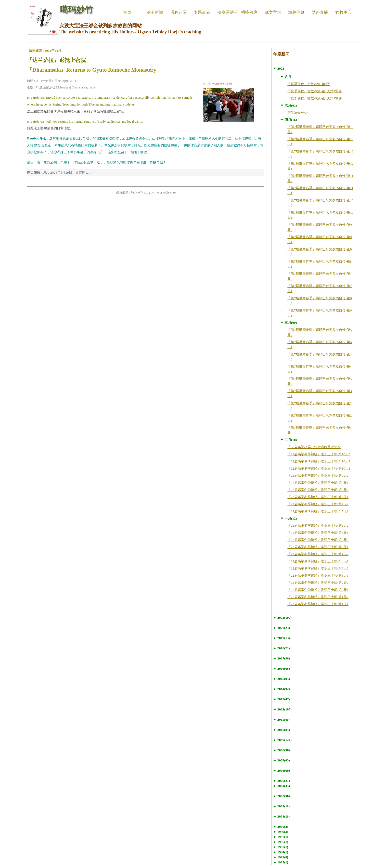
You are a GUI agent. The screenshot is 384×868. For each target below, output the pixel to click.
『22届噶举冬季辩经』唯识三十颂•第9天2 (318, 476)
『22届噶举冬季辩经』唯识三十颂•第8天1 (318, 497)
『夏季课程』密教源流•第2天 (309, 84)
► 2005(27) (281, 781)
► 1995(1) (281, 847)
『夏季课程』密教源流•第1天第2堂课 (315, 91)
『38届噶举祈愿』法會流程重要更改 (314, 447)
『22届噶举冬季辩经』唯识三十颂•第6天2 (318, 526)
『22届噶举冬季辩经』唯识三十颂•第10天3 (319, 454)
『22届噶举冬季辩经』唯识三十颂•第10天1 (319, 468)
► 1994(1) (281, 852)
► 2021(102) (282, 618)
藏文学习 (273, 12)
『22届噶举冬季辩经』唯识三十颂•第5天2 (318, 540)
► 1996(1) (281, 842)
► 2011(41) (281, 720)
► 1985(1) (281, 862)
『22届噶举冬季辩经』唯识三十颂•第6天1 (318, 533)
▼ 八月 (286, 77)
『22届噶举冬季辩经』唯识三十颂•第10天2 (319, 461)
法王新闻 (155, 12)
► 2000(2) (281, 827)
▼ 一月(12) (289, 518)
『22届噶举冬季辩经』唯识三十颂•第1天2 (318, 597)
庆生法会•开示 (298, 113)
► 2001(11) (281, 816)
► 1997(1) (281, 837)
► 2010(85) (281, 730)
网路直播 (320, 12)
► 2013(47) (281, 699)
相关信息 (296, 12)
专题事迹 (202, 12)
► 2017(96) (281, 658)
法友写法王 (228, 12)
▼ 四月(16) (289, 120)
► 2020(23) (281, 628)
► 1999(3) (281, 832)
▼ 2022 (279, 68)
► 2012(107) (282, 709)
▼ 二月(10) (289, 440)
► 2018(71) (281, 648)
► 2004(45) (281, 786)
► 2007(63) (281, 760)
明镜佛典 (249, 12)
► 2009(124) (282, 740)
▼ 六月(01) (289, 105)
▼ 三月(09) (289, 323)
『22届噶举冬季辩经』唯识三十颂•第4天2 (318, 554)
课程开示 (178, 12)
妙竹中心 (343, 12)
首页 (127, 12)
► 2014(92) (281, 689)
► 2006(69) (281, 770)
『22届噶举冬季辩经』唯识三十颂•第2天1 (318, 590)
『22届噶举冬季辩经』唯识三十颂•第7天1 (318, 511)
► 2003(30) (281, 796)
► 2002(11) (281, 806)
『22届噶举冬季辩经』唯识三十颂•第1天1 (318, 604)
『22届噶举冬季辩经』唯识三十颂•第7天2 (318, 504)
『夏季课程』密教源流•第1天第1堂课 (315, 98)
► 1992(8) (281, 857)
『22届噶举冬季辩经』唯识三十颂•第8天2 (318, 490)
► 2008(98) (281, 750)
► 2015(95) (281, 679)
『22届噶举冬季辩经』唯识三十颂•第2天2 (318, 583)
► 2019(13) (281, 638)
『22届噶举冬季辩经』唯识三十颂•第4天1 (318, 561)
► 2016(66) (281, 669)
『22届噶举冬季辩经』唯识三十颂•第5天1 (318, 547)
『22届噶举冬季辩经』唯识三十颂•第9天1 (318, 483)
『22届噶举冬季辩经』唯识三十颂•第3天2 (318, 568)
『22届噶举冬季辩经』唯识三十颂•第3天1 (318, 575)
